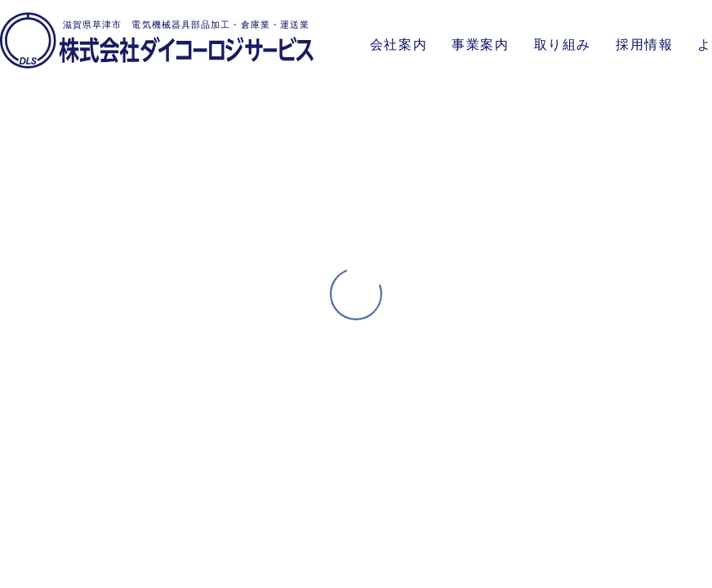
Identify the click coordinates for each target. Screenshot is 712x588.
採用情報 (644, 45)
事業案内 (480, 45)
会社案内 (398, 45)
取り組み (563, 45)
